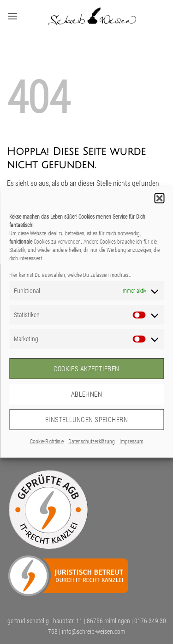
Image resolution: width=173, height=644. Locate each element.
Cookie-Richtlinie (47, 441)
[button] (159, 198)
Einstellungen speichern (86, 419)
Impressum (131, 441)
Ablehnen (87, 394)
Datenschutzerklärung (92, 441)
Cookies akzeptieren (86, 368)
